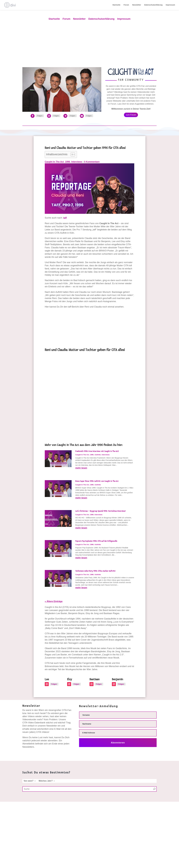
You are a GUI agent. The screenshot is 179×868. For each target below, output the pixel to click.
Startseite (116, 5)
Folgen (40, 116)
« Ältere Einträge (54, 601)
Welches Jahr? (46, 781)
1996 (67, 162)
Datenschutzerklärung (153, 5)
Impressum (170, 5)
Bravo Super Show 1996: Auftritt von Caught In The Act (97, 481)
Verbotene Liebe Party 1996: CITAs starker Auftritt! (95, 571)
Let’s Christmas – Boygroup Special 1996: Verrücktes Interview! (100, 511)
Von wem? (29, 781)
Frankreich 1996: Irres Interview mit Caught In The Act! (97, 451)
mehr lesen (81, 468)
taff (65, 218)
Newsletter (137, 5)
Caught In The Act (54, 162)
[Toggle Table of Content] (72, 154)
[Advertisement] (89, 42)
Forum (126, 5)
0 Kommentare (92, 162)
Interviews (77, 162)
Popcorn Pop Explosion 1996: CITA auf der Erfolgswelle (96, 541)
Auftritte (98, 455)
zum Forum (131, 115)
